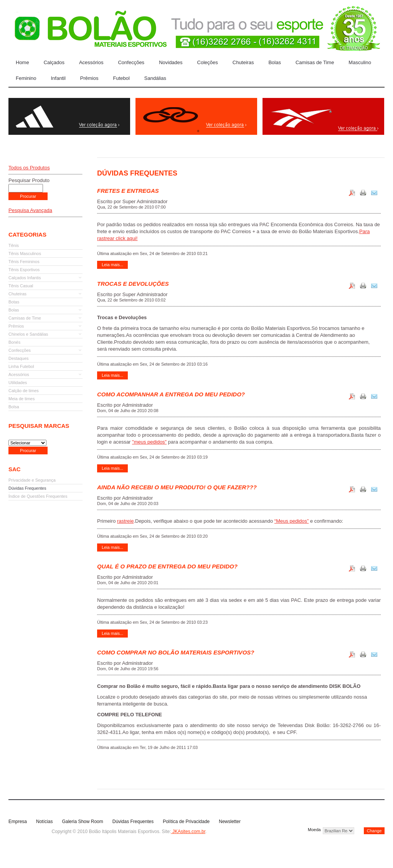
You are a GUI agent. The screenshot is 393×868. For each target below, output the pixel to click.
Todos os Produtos (29, 168)
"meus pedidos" (149, 442)
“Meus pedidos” (292, 521)
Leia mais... (112, 265)
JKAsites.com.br (188, 832)
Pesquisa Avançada (30, 210)
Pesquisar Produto (29, 180)
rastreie (125, 521)
